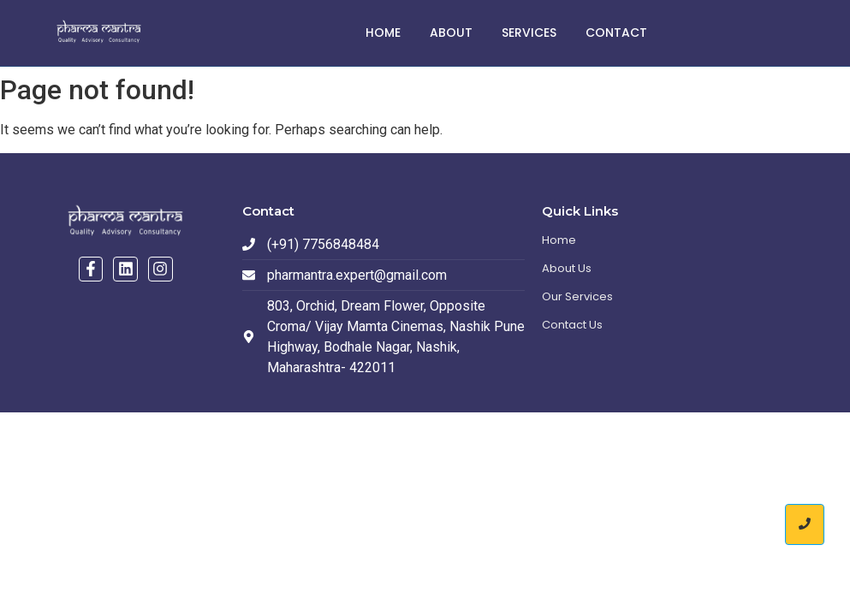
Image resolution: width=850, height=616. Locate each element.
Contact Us (572, 325)
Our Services (577, 296)
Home (383, 33)
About (451, 33)
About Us (567, 268)
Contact (616, 33)
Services (529, 33)
